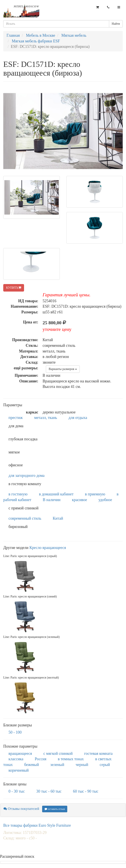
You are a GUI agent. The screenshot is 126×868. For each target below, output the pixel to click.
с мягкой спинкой (58, 753)
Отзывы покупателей (21, 809)
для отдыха (78, 418)
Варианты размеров (63, 369)
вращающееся (20, 753)
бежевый (32, 765)
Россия (41, 759)
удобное (105, 500)
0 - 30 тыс (17, 791)
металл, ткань (46, 418)
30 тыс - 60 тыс (49, 791)
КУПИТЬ (14, 288)
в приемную (95, 494)
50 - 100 (15, 732)
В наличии (52, 500)
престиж (16, 418)
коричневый (19, 770)
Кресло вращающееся (48, 548)
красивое (79, 500)
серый (105, 765)
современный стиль (25, 518)
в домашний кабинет (56, 494)
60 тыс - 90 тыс (86, 791)
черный (82, 765)
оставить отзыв (55, 809)
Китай (58, 518)
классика (16, 759)
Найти (116, 24)
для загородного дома (27, 476)
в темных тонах (71, 759)
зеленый (57, 765)
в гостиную (18, 494)
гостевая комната (98, 753)
